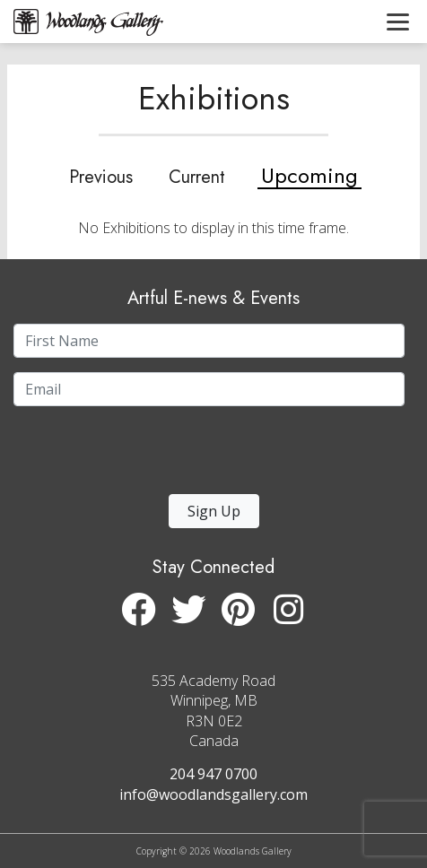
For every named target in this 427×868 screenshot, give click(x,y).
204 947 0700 (213, 774)
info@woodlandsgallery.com (213, 794)
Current (197, 178)
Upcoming (309, 176)
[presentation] (124, 455)
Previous (101, 178)
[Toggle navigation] (398, 22)
